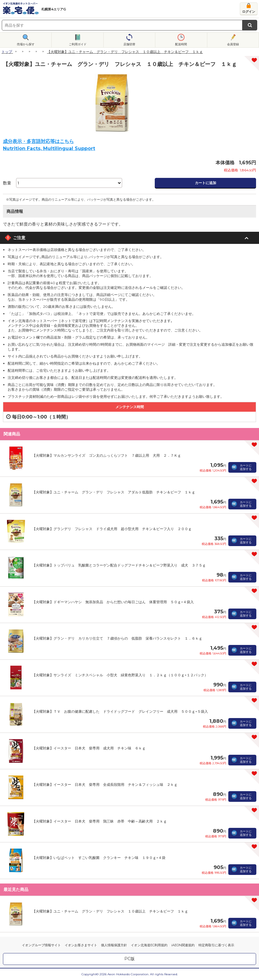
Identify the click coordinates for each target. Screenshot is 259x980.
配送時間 (181, 44)
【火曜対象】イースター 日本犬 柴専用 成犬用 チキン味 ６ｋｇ (89, 748)
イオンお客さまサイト (81, 945)
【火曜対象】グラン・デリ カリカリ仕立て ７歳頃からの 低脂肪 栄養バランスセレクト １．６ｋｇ (117, 638)
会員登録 (233, 44)
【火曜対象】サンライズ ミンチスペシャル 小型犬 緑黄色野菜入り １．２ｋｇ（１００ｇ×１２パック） (120, 675)
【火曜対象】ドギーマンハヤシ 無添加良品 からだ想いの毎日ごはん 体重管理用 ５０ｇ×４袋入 (113, 602)
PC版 (129, 959)
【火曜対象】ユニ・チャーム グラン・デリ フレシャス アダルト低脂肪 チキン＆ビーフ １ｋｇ (114, 492)
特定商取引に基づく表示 (216, 945)
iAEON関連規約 (183, 945)
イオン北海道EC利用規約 (149, 945)
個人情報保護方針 (114, 945)
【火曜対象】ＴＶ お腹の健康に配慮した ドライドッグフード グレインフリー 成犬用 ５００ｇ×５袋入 (120, 711)
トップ (7, 52)
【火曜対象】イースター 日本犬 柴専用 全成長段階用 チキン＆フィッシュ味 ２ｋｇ (105, 785)
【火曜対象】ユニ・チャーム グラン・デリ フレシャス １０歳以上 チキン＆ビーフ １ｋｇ (110, 911)
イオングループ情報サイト (41, 945)
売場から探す (26, 44)
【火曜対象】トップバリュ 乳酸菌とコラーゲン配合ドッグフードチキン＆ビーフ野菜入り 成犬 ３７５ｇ (119, 565)
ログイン (249, 12)
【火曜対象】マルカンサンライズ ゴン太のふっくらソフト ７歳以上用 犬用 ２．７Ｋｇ (107, 455)
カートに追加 (206, 183)
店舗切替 (129, 44)
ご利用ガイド (78, 44)
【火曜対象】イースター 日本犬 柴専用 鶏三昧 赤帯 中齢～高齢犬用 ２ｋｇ (100, 821)
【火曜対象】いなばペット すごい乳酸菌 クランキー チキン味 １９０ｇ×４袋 (99, 858)
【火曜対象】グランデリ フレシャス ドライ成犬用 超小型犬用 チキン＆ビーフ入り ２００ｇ (112, 529)
